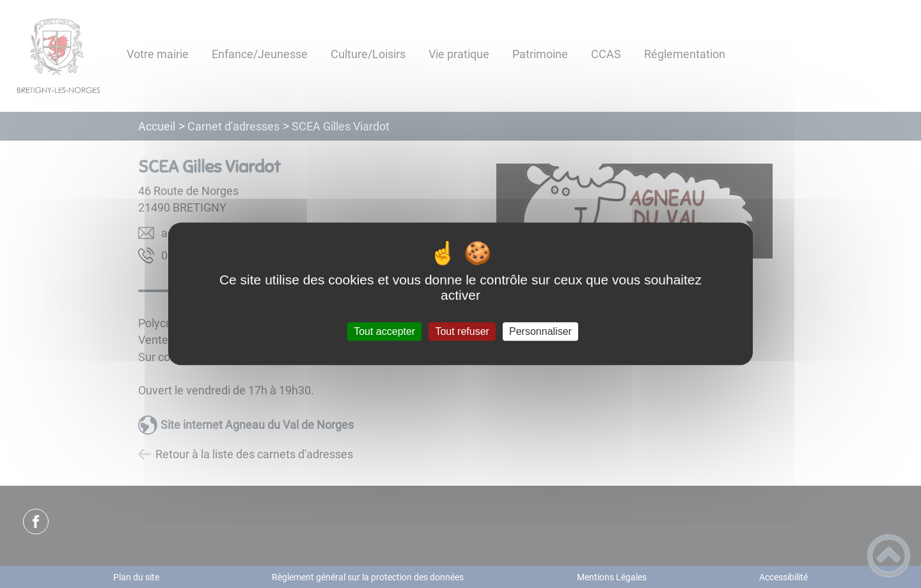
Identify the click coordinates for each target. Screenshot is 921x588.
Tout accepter (384, 331)
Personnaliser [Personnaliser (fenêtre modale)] (540, 331)
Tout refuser (462, 331)
